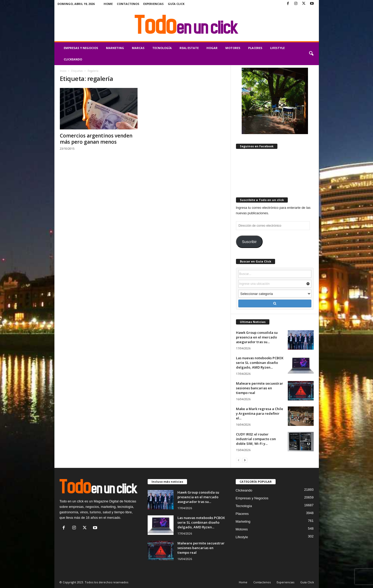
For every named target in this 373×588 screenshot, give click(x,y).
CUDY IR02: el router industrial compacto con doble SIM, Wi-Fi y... (256, 439)
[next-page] (245, 460)
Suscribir (249, 242)
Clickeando (73, 59)
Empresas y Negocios (81, 48)
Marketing (115, 48)
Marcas (138, 48)
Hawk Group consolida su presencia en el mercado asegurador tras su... (257, 337)
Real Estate (189, 48)
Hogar (212, 48)
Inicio (63, 71)
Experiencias (153, 4)
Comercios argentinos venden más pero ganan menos (96, 139)
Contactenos (128, 4)
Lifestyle (277, 48)
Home (108, 4)
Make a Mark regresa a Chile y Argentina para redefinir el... (260, 413)
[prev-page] (239, 460)
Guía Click (176, 4)
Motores (233, 48)
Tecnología (162, 48)
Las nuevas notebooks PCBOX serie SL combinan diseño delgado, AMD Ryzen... (260, 363)
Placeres (255, 48)
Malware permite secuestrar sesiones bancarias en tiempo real (260, 388)
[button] (311, 54)
